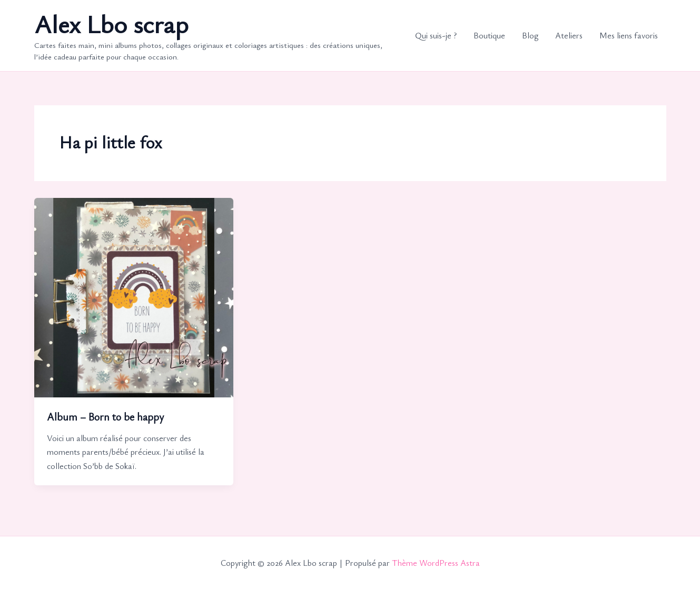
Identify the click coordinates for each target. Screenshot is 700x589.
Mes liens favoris (629, 35)
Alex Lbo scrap (111, 23)
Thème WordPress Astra (436, 563)
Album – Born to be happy (105, 417)
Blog (530, 35)
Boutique (489, 35)
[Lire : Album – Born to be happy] (134, 296)
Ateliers (569, 35)
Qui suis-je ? (436, 35)
